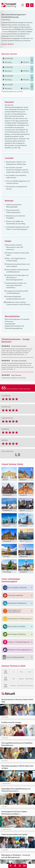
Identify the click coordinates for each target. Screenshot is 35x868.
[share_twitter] (20, 866)
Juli (14, 679)
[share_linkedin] (25, 866)
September (29, 679)
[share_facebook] (15, 866)
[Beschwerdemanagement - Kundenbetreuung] (28, 5)
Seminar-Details (8, 44)
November (22, 686)
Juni (29, 672)
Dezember (29, 686)
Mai (22, 672)
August (21, 679)
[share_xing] (11, 866)
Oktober (13, 686)
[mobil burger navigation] (23, 5)
